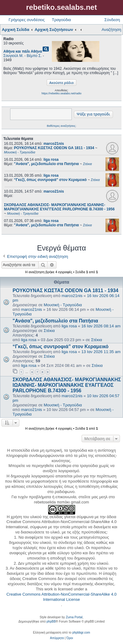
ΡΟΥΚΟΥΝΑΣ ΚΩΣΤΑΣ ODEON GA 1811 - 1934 (65, 290)
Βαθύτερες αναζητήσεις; (61, 126)
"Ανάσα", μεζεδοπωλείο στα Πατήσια (55, 321)
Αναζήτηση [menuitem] (111, 30)
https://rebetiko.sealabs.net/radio (61, 93)
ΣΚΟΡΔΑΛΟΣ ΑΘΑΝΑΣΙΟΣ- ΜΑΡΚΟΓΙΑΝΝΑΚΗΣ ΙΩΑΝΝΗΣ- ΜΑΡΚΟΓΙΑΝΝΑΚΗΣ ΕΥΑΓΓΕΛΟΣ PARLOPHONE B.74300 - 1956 (67, 385)
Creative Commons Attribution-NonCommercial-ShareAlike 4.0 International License (61, 597)
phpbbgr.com (81, 633)
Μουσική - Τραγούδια (63, 305)
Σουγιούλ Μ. (13, 56)
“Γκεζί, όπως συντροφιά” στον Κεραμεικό (61, 346)
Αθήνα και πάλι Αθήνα (23, 51)
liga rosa (51, 160)
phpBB (51, 621)
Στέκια (49, 331)
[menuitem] (57, 638)
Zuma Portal (74, 617)
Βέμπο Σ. (34, 56)
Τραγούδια (61, 20)
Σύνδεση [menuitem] (112, 20)
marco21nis (54, 144)
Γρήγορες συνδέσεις (27, 20)
